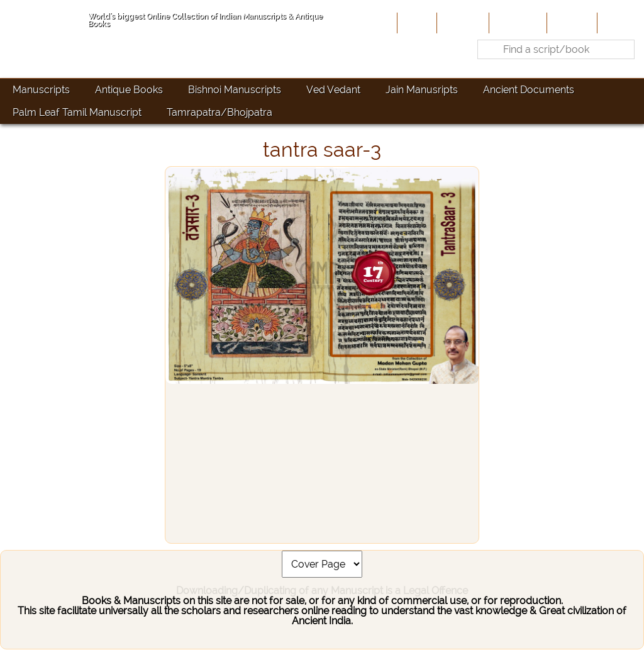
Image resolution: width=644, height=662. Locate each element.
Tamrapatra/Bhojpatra (219, 112)
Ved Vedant (333, 90)
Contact (619, 23)
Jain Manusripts (422, 90)
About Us (462, 23)
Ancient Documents (529, 90)
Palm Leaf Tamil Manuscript (77, 112)
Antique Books (129, 90)
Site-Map (571, 23)
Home (416, 23)
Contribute (517, 23)
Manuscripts (41, 90)
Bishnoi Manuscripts (235, 90)
